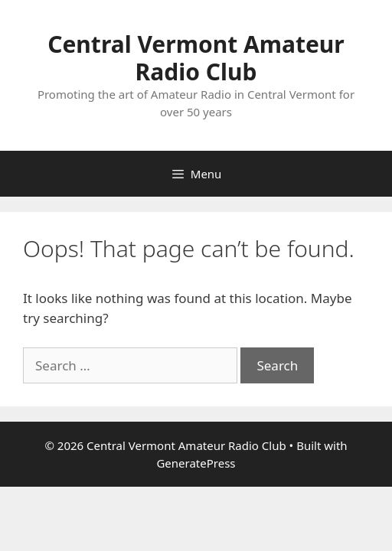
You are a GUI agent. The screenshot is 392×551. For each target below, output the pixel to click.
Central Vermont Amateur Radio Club (196, 58)
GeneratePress (196, 463)
